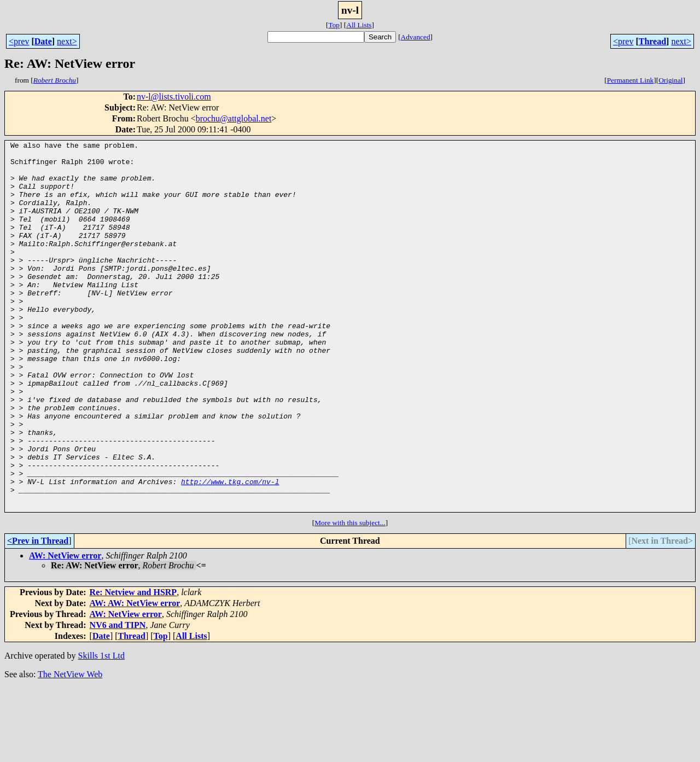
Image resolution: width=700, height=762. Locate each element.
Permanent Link (631, 80)
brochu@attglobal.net (234, 118)
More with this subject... (350, 597)
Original (670, 80)
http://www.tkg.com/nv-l (230, 550)
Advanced (416, 37)
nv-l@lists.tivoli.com (174, 97)
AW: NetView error (65, 629)
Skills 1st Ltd (101, 729)
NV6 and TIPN (118, 699)
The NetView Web (70, 748)
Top (334, 25)
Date (43, 41)
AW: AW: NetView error (135, 677)
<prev (19, 41)
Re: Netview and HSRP (133, 666)
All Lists (359, 25)
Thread (652, 41)
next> (67, 41)
